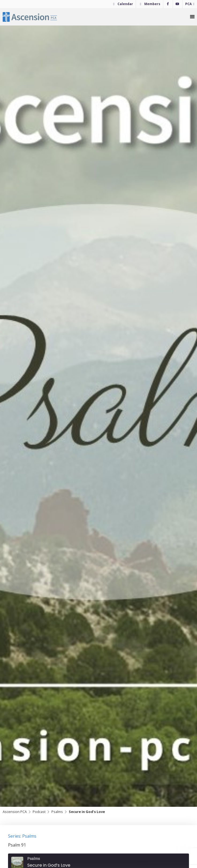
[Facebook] (168, 4)
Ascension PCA (15, 812)
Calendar (125, 4)
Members (152, 4)
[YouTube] (178, 4)
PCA (188, 4)
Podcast (39, 812)
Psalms (57, 812)
